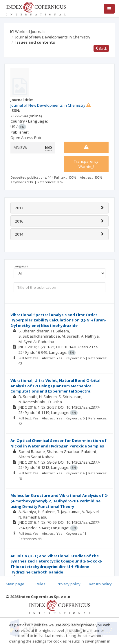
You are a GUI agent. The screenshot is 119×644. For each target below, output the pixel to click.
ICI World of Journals (28, 32)
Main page (15, 584)
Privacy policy (69, 584)
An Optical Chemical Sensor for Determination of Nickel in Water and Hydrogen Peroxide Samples (58, 443)
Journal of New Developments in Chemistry (53, 37)
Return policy (100, 584)
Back (101, 48)
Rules (41, 584)
